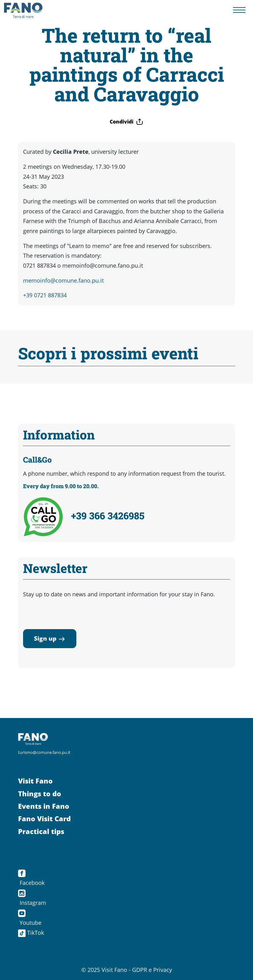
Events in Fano (44, 806)
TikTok (31, 933)
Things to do (40, 794)
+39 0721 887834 (45, 295)
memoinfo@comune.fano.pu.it (63, 280)
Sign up (50, 638)
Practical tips (41, 831)
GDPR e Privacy (152, 970)
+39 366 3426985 (108, 516)
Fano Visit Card (44, 819)
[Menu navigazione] (239, 10)
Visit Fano (35, 781)
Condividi (126, 122)
